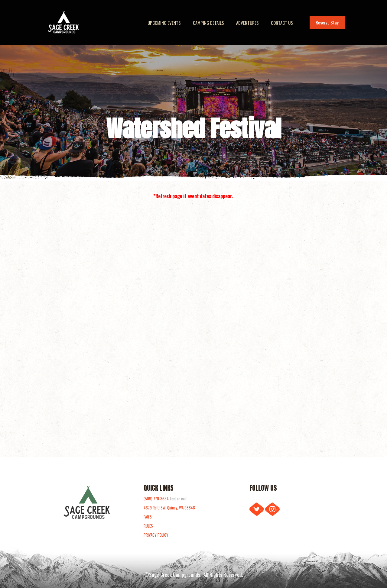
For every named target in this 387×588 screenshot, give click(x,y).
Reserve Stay (327, 22)
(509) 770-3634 (157, 499)
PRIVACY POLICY (156, 535)
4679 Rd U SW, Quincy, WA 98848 (169, 508)
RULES (148, 526)
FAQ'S (148, 517)
